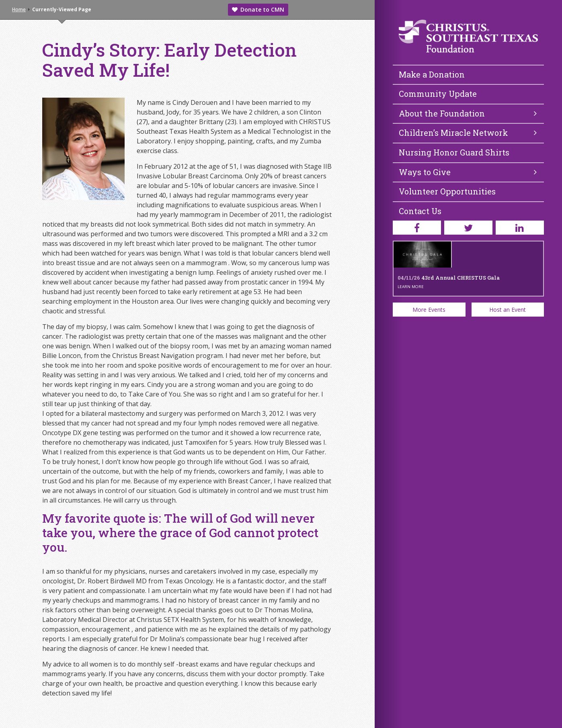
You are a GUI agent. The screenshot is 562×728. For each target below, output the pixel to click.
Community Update (438, 94)
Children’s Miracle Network (468, 133)
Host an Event (508, 310)
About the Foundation (468, 113)
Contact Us (420, 211)
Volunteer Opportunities (447, 191)
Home (19, 9)
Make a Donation (432, 74)
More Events (429, 310)
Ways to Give (468, 172)
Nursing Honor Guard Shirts (454, 152)
